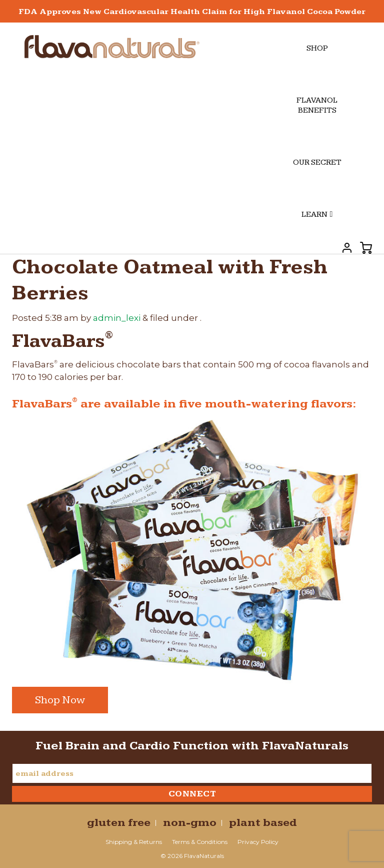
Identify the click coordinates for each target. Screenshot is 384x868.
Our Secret (317, 162)
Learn (317, 214)
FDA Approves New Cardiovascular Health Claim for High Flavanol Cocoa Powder (192, 12)
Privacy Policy (258, 842)
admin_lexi (117, 318)
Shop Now (60, 700)
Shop (317, 48)
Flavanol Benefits (317, 105)
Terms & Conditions (200, 842)
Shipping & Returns (134, 842)
